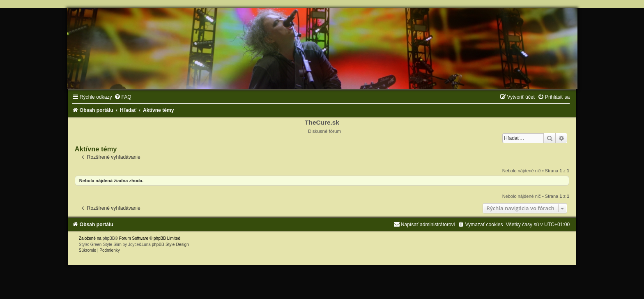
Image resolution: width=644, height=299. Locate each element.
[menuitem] (123, 97)
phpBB (109, 238)
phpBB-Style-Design (170, 245)
